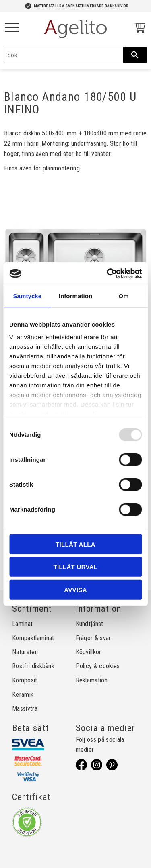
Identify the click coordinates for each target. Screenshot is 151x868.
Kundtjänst (90, 624)
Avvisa (75, 589)
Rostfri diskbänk (33, 666)
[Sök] (135, 55)
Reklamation (92, 680)
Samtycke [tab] (27, 296)
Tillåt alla (75, 544)
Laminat (22, 624)
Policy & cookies (98, 666)
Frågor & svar (93, 638)
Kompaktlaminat (33, 638)
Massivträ (25, 709)
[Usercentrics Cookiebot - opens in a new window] (108, 274)
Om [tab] (124, 296)
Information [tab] (76, 296)
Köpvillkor (89, 652)
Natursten (25, 652)
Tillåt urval (76, 567)
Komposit (25, 680)
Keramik (23, 695)
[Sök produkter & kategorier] (64, 55)
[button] (12, 28)
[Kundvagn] (138, 29)
